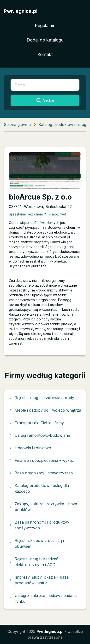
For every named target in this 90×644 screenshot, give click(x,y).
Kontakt (45, 54)
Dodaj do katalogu (45, 40)
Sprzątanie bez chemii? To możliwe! (37, 214)
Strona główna (17, 125)
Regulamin (45, 25)
